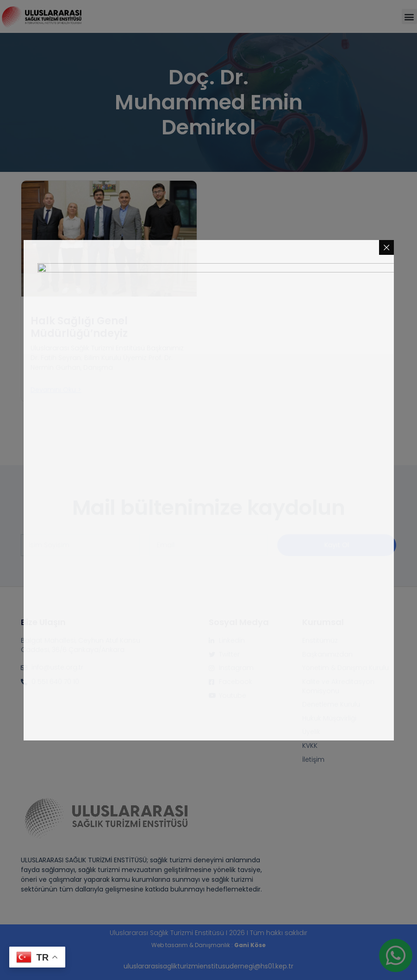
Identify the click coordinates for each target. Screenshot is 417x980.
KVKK (310, 746)
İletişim (313, 760)
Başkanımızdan (327, 654)
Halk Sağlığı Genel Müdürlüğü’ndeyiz (79, 327)
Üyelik (311, 732)
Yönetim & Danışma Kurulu (345, 668)
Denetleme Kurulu (331, 705)
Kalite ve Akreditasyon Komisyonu (338, 686)
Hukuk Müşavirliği (329, 718)
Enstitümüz (320, 641)
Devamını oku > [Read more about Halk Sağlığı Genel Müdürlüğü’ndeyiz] (56, 390)
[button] (409, 16)
